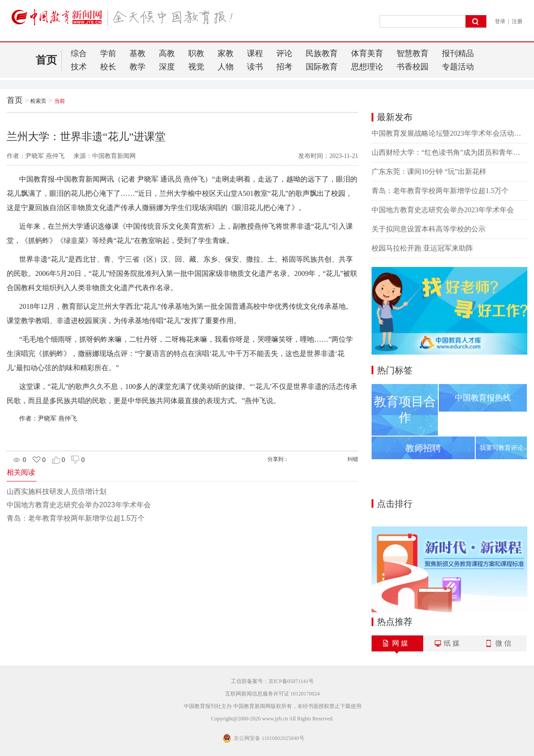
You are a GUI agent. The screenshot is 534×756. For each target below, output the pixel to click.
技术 (79, 67)
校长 (108, 67)
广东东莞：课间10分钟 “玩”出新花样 (429, 172)
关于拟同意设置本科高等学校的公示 (429, 229)
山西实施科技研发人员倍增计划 (57, 491)
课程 (255, 53)
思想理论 (367, 67)
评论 (284, 53)
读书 (255, 67)
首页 (46, 60)
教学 (138, 67)
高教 (167, 53)
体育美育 (367, 53)
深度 (167, 67)
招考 (284, 67)
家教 (226, 53)
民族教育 (322, 53)
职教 (196, 53)
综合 (79, 53)
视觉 (196, 67)
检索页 (38, 101)
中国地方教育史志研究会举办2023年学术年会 (79, 505)
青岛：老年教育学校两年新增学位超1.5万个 (76, 518)
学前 (108, 53)
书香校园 (413, 67)
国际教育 (322, 67)
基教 (138, 53)
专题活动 (458, 67)
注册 (517, 21)
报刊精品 (458, 53)
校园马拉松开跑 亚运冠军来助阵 (422, 248)
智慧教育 (413, 53)
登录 (500, 21)
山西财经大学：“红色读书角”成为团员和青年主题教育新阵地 (449, 152)
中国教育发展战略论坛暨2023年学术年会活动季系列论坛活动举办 (449, 133)
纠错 (353, 459)
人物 (226, 67)
